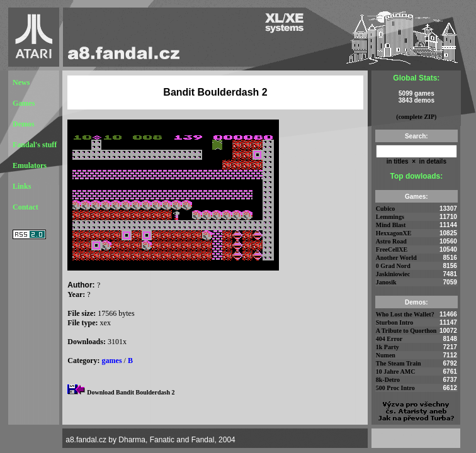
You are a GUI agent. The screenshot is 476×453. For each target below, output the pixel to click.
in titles (398, 161)
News (21, 82)
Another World (396, 258)
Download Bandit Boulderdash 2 (131, 392)
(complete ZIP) (416, 117)
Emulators (30, 165)
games (112, 361)
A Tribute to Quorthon (406, 331)
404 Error (389, 339)
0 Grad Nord (393, 266)
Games (24, 103)
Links (22, 186)
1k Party (388, 347)
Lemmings (390, 217)
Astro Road (391, 241)
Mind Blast (391, 225)
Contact (25, 207)
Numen (386, 355)
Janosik (386, 282)
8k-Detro (388, 380)
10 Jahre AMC (396, 372)
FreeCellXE (392, 249)
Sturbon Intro (395, 322)
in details (432, 161)
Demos (24, 124)
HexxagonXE (394, 233)
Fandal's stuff (35, 145)
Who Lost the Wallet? (405, 314)
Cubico (386, 209)
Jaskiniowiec (393, 274)
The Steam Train (399, 363)
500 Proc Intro (395, 388)
